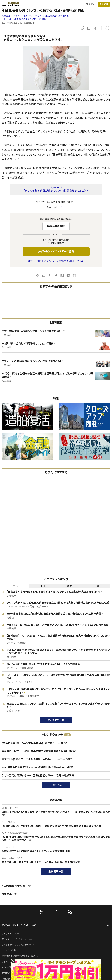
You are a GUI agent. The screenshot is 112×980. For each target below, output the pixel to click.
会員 (97, 586)
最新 (15, 586)
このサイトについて (11, 934)
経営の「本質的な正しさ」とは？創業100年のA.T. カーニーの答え (37, 759)
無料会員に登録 (56, 226)
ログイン (90, 4)
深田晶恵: (35, 16)
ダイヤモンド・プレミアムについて (17, 939)
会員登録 (103, 4)
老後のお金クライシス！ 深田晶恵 (31, 19)
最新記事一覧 (56, 872)
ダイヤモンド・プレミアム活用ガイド (18, 945)
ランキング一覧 (56, 720)
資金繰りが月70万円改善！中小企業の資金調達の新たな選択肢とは (39, 751)
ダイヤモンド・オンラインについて (19, 925)
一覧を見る (56, 785)
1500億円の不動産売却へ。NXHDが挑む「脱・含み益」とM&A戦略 (37, 767)
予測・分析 (7, 19)
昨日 (42, 586)
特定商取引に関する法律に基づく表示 (20, 956)
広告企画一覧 (9, 894)
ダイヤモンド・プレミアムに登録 (56, 252)
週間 (70, 586)
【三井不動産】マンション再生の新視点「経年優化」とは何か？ (35, 743)
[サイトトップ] (12, 4)
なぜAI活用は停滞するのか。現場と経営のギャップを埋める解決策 (38, 775)
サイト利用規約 (9, 951)
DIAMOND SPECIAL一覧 (16, 886)
